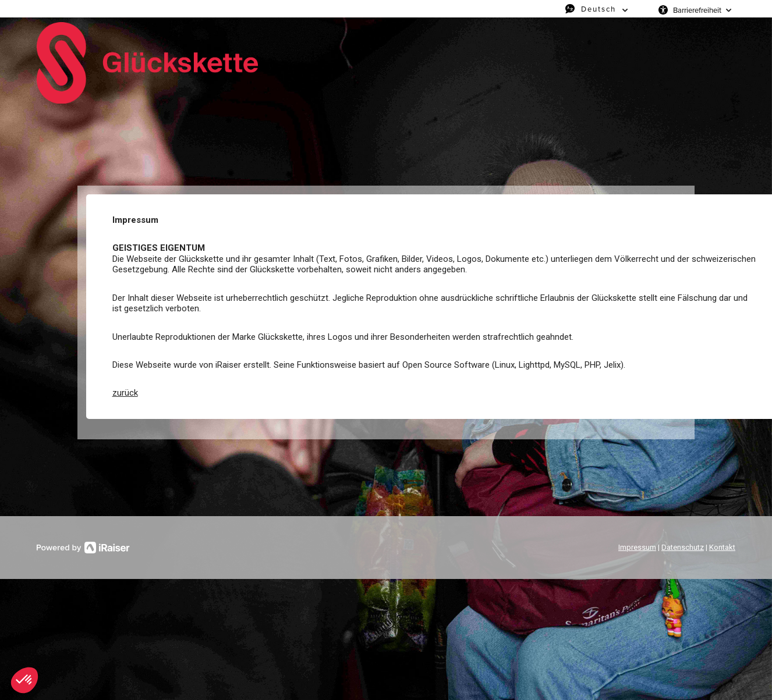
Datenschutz (683, 547)
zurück (125, 393)
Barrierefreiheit (697, 10)
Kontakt (722, 547)
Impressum (637, 547)
